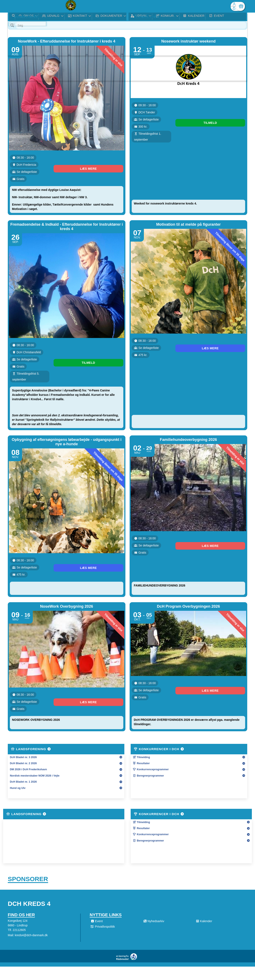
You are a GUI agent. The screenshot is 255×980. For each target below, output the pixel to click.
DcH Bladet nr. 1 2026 (23, 720)
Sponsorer (28, 818)
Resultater (141, 701)
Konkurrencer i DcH (159, 687)
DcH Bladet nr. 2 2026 (23, 701)
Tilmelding (141, 695)
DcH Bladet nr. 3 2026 (23, 695)
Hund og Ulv (18, 726)
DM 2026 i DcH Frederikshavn (28, 707)
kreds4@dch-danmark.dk (31, 875)
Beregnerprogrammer (148, 714)
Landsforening (31, 687)
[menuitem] (14, 6)
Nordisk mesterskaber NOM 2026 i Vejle (35, 714)
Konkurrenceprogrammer (151, 707)
